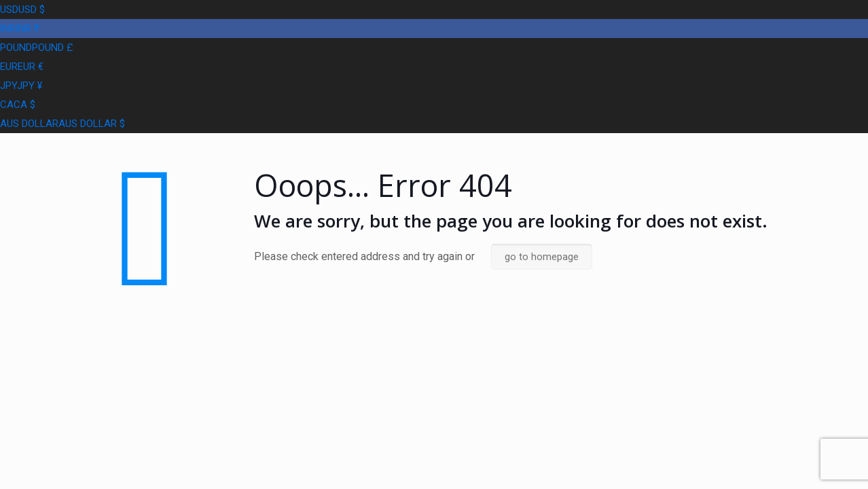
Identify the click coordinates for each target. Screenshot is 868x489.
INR (20, 29)
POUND (37, 48)
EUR (22, 67)
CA (18, 105)
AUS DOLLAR (62, 124)
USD (22, 10)
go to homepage (542, 257)
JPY (21, 86)
